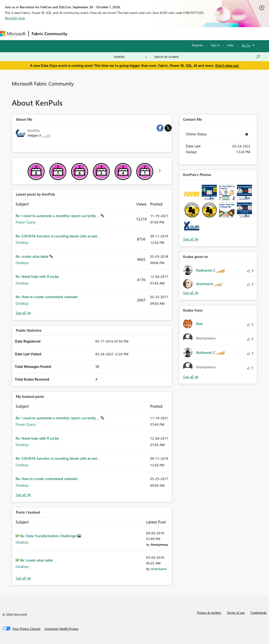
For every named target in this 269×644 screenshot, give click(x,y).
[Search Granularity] (131, 57)
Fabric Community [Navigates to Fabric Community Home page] (49, 34)
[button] (192, 192)
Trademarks (258, 612)
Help (230, 45)
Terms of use (236, 612)
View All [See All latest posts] (23, 313)
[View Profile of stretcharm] (159, 569)
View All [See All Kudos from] (191, 377)
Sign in (215, 45)
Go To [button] (246, 45)
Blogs (160, 33)
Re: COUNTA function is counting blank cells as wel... (58, 236)
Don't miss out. (227, 65)
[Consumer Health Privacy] (61, 629)
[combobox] (207, 57)
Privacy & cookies (209, 612)
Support (199, 33)
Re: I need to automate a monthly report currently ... (58, 216)
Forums (78, 33)
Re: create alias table (32, 256)
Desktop (22, 242)
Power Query (26, 222)
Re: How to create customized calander (47, 297)
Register (198, 45)
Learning (179, 33)
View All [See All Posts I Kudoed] (23, 578)
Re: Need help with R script (37, 276)
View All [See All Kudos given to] (191, 293)
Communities (139, 33)
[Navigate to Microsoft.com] (13, 34)
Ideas (118, 33)
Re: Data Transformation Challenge (49, 536)
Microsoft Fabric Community (43, 83)
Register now (15, 18)
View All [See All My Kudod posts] (23, 495)
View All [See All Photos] (191, 239)
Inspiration (99, 33)
